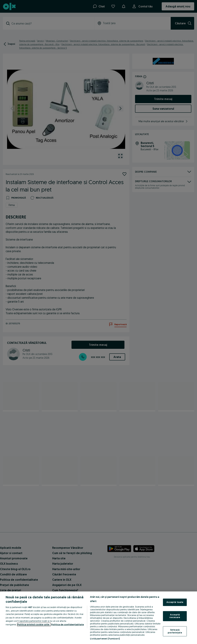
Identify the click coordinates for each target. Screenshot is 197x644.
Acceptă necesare (175, 616)
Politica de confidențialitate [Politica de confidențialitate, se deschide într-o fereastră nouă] (68, 624)
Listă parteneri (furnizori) (105, 639)
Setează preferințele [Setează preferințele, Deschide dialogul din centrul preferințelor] (175, 631)
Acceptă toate (175, 602)
